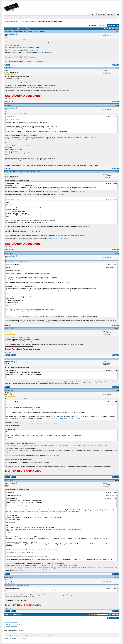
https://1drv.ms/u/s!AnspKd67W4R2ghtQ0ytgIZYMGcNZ (64, 384)
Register (21, 17)
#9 (118, 481)
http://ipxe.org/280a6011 (12, 456)
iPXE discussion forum (11, 21)
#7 (118, 359)
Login (16, 17)
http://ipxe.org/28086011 (31, 51)
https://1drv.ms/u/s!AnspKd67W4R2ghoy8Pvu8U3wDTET (21, 58)
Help (116, 14)
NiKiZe (39, 172)
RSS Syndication (50, 635)
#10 (118, 577)
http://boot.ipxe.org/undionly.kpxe (36, 61)
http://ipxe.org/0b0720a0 (45, 52)
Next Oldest (9, 614)
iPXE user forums (24, 21)
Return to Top (23, 635)
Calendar (110, 14)
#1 (118, 31)
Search (92, 14)
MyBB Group (23, 638)
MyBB (11, 638)
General (32, 21)
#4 (118, 172)
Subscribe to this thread (12, 627)
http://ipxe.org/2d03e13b (53, 424)
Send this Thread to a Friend (13, 625)
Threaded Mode (108, 29)
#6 (118, 329)
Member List (100, 14)
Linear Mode (116, 29)
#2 (118, 68)
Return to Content (31, 635)
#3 (118, 105)
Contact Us (7, 635)
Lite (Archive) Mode (41, 635)
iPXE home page (15, 635)
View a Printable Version (12, 622)
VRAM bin (8, 99)
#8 (118, 390)
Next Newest (17, 614)
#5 (118, 253)
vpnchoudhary (40, 31)
